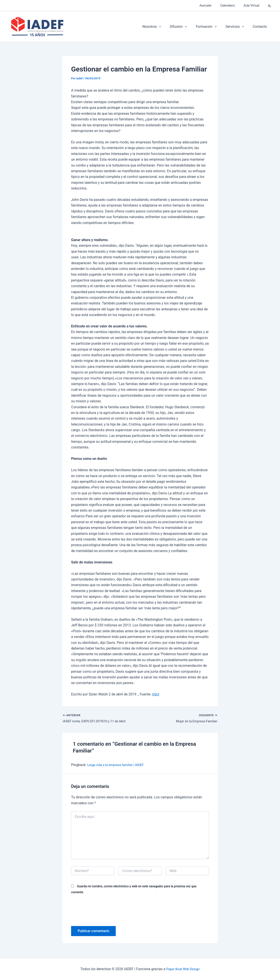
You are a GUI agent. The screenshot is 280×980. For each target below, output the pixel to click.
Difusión (184, 27)
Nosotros (160, 27)
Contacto (261, 27)
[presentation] (104, 910)
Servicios (237, 27)
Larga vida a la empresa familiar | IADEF (118, 765)
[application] (167, 27)
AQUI (156, 694)
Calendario (231, 5)
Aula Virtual (253, 5)
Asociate (212, 5)
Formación (211, 27)
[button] (270, 5)
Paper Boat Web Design (183, 969)
